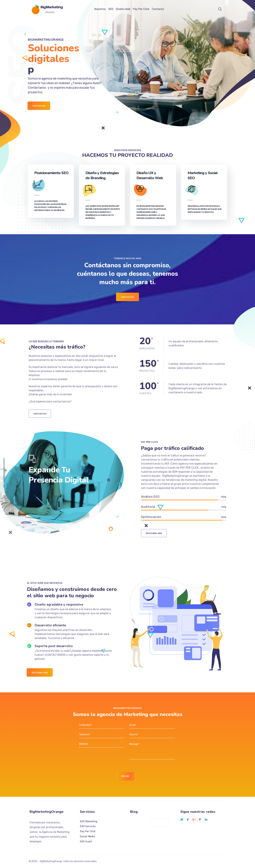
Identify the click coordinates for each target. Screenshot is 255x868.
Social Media (87, 836)
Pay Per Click (141, 9)
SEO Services (88, 826)
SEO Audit (86, 841)
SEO (111, 9)
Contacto (158, 9)
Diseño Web (123, 9)
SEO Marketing (89, 821)
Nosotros (100, 9)
